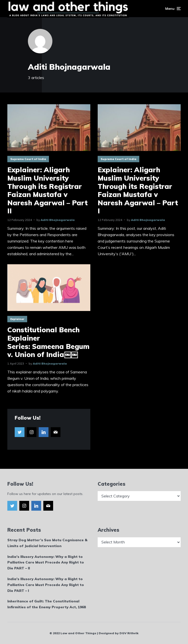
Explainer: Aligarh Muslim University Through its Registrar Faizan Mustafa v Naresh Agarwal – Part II (47, 190)
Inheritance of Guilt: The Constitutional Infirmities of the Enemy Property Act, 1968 (47, 604)
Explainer (17, 319)
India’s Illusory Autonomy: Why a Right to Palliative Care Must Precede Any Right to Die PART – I (46, 585)
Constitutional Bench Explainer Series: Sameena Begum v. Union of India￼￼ (48, 342)
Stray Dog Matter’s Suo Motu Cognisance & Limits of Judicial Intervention (47, 543)
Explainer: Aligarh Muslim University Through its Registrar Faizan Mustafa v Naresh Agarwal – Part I (138, 190)
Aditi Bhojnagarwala (58, 220)
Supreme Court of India (28, 159)
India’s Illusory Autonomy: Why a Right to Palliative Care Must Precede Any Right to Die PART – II (46, 563)
